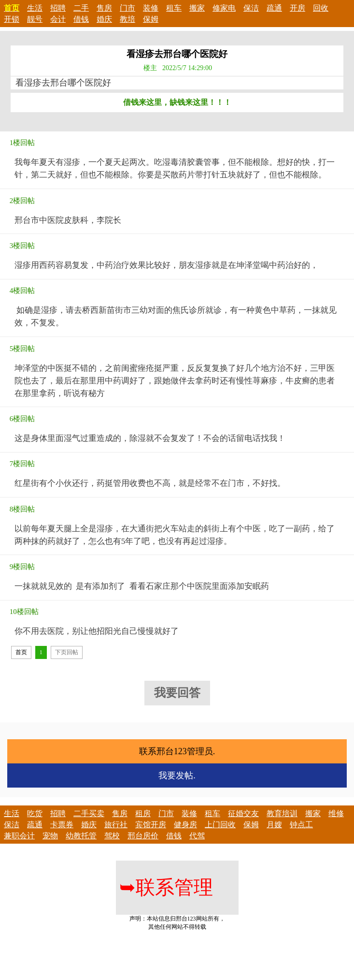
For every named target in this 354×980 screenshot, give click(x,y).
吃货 (35, 813)
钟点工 (301, 825)
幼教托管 (81, 836)
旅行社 (116, 825)
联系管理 (166, 887)
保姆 (151, 19)
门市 (127, 8)
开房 (297, 8)
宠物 (50, 836)
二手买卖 (89, 813)
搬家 (197, 8)
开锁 (12, 19)
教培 (127, 19)
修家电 (224, 8)
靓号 (35, 19)
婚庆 (104, 19)
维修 (336, 813)
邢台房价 (143, 836)
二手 (81, 8)
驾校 (112, 836)
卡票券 (62, 825)
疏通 (274, 8)
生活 (35, 8)
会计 (58, 19)
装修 (151, 8)
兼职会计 (19, 836)
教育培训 (282, 813)
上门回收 (220, 825)
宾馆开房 (151, 825)
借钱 (81, 19)
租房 (143, 813)
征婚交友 (243, 813)
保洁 (251, 8)
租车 (174, 8)
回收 (321, 8)
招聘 (58, 8)
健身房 (185, 825)
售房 (104, 8)
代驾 (197, 836)
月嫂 (274, 825)
